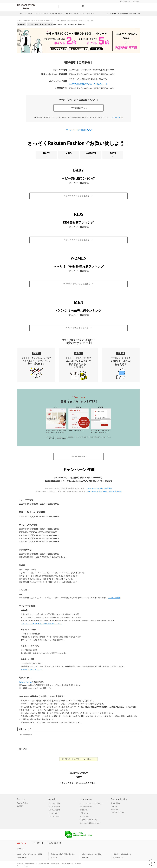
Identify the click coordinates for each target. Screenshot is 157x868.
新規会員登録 (115, 803)
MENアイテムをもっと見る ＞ (78, 328)
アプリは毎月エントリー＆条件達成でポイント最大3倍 (123, 13)
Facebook (114, 806)
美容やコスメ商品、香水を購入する (63, 854)
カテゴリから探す (54, 810)
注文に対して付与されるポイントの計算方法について (41, 624)
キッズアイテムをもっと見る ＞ (78, 240)
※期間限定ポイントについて (32, 669)
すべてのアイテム (54, 816)
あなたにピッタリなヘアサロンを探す (30, 854)
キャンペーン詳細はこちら (78, 130)
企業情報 (20, 863)
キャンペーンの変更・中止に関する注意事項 (104, 491)
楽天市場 (136, 1)
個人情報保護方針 (31, 863)
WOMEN (91, 153)
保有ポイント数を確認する (122, 854)
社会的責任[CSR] (67, 863)
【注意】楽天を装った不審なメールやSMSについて (79, 759)
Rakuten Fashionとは (87, 807)
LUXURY (20, 806)
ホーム (19, 21)
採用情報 (78, 863)
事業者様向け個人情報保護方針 (49, 863)
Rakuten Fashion (36, 6)
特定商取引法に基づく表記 (89, 820)
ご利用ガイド (84, 810)
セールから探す (54, 813)
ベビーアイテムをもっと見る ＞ (78, 196)
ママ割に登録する (78, 108)
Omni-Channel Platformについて (90, 823)
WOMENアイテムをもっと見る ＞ (78, 284)
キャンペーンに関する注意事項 (100, 488)
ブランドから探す (54, 803)
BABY (47, 153)
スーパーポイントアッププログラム (92, 803)
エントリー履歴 (117, 117)
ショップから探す (54, 807)
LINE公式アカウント (118, 812)
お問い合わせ (84, 813)
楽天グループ (124, 1)
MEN (113, 153)
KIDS (69, 153)
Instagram (114, 809)
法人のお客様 (84, 816)
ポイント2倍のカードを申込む (92, 854)
